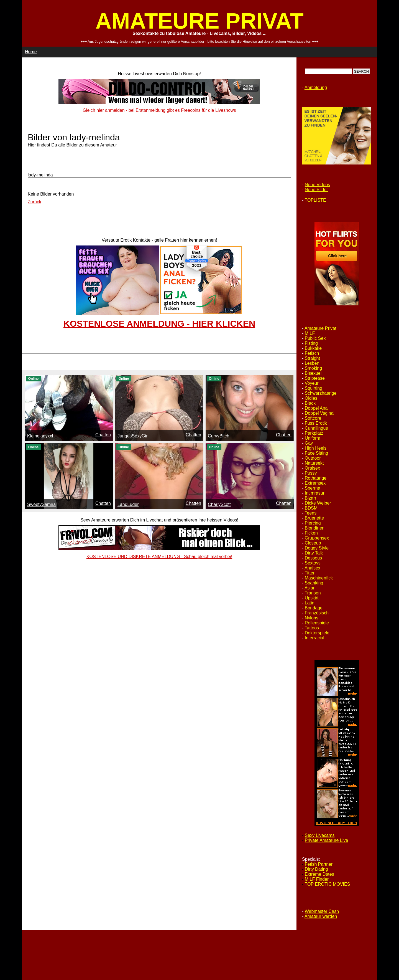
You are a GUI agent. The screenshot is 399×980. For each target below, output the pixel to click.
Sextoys (313, 563)
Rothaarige (316, 478)
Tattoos (312, 628)
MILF (310, 333)
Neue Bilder (316, 190)
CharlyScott (219, 504)
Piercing (313, 523)
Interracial (314, 638)
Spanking (314, 583)
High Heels (316, 448)
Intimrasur (315, 493)
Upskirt (312, 598)
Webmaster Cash (322, 911)
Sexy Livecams (320, 835)
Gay (309, 443)
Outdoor (313, 458)
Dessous (313, 558)
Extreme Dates (319, 874)
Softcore (313, 418)
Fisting (311, 343)
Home (31, 52)
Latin (310, 603)
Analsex (312, 568)
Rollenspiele (317, 623)
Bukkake (313, 348)
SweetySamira (41, 504)
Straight (312, 358)
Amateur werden (321, 916)
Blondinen (315, 528)
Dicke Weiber (318, 503)
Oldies (311, 398)
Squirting (314, 388)
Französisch (317, 613)
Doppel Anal (317, 408)
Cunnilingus (316, 428)
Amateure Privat (320, 328)
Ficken (311, 533)
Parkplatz (314, 433)
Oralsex (312, 468)
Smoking (313, 368)
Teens (310, 513)
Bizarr (311, 498)
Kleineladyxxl (40, 436)
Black (310, 403)
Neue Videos (317, 185)
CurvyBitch (218, 436)
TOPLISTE (315, 200)
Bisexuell (314, 373)
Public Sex (315, 338)
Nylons (312, 618)
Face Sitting (316, 453)
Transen (313, 593)
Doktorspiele (317, 633)
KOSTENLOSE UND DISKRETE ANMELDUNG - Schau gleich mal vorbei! (159, 557)
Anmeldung (316, 88)
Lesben (312, 363)
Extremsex (315, 483)
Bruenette (314, 518)
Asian (310, 588)
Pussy (311, 473)
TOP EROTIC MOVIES (327, 884)
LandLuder (128, 504)
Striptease (315, 378)
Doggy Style (317, 548)
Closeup (313, 543)
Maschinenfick (319, 578)
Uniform (313, 438)
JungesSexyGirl (133, 436)
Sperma (313, 488)
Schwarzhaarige (321, 393)
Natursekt (314, 463)
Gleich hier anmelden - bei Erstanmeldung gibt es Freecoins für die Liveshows (159, 110)
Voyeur (312, 383)
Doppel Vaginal (320, 413)
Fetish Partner (319, 864)
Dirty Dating (316, 869)
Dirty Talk (314, 553)
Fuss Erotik (316, 423)
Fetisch (312, 353)
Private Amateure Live (327, 840)
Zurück (34, 202)
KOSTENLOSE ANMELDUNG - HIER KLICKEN (159, 324)
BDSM (311, 508)
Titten (310, 573)
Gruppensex (317, 538)
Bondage (314, 608)
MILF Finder (317, 879)
